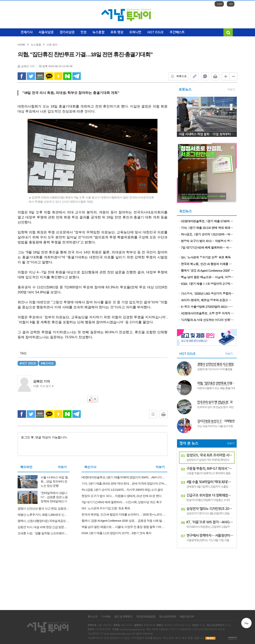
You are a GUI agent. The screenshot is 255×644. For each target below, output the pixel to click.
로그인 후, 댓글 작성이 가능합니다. (93, 444)
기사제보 (106, 617)
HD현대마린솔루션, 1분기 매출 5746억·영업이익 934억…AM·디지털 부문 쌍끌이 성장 (207, 221)
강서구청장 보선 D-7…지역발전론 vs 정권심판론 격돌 (216, 421)
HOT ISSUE (155, 32)
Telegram (77, 76)
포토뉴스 (185, 90)
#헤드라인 (47, 363)
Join (231, 4)
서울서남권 (46, 32)
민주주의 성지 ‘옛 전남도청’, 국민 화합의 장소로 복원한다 (215, 402)
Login (220, 4)
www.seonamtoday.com (118, 634)
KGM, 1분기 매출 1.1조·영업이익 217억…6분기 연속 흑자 (207, 284)
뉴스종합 (99, 32)
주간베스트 (177, 32)
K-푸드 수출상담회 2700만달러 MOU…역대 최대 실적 (207, 307)
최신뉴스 (186, 211)
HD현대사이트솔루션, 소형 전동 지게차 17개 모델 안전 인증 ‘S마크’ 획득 (207, 313)
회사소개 (92, 617)
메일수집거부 (187, 617)
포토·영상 (117, 32)
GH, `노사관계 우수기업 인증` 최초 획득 (206, 257)
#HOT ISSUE (28, 363)
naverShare (67, 76)
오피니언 (135, 32)
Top (246, 623)
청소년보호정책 (167, 617)
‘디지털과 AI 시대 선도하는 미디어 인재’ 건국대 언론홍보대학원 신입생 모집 (207, 320)
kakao (58, 76)
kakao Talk (49, 76)
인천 (84, 32)
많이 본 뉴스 (189, 443)
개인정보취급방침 (146, 617)
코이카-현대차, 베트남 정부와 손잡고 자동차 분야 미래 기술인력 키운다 (207, 300)
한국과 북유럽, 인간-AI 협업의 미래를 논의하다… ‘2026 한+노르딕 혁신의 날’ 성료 (207, 264)
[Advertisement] (207, 577)
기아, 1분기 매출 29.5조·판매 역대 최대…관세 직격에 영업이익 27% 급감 (207, 228)
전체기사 (27, 32)
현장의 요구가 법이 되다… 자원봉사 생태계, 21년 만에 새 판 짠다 (207, 241)
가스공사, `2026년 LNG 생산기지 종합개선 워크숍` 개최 (207, 293)
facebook (22, 76)
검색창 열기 (228, 32)
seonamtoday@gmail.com (132, 629)
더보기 (62, 467)
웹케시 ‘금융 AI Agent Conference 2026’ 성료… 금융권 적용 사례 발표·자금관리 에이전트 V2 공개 (207, 270)
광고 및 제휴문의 (123, 617)
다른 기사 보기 (43, 386)
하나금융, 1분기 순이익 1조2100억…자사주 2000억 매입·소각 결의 (207, 234)
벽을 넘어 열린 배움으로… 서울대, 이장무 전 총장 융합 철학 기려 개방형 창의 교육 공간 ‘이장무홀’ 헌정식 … (207, 277)
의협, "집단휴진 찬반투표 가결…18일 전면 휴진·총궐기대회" (216, 383)
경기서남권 (67, 32)
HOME (21, 45)
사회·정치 (52, 45)
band (40, 76)
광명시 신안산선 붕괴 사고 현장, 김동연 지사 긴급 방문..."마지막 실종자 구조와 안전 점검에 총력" (216, 364)
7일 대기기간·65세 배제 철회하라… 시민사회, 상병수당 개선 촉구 (207, 247)
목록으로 (178, 76)
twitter (31, 76)
